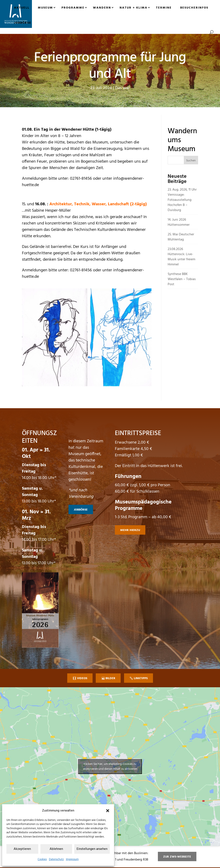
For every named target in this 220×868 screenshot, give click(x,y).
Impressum (72, 859)
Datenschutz (56, 859)
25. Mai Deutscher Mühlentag (181, 237)
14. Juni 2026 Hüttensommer (179, 222)
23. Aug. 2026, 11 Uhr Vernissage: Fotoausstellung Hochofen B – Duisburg (182, 200)
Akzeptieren (22, 849)
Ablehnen (56, 849)
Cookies (42, 859)
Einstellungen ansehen (92, 849)
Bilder (110, 678)
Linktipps (141, 678)
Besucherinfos (194, 8)
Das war (122, 88)
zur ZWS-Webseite (177, 857)
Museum (45, 8)
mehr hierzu (130, 530)
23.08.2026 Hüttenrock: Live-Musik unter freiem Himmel (181, 257)
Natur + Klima (134, 8)
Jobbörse (23, 23)
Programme (73, 8)
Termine (164, 8)
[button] (108, 811)
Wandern (102, 8)
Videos (82, 678)
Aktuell (22, 8)
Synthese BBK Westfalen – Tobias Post (182, 279)
